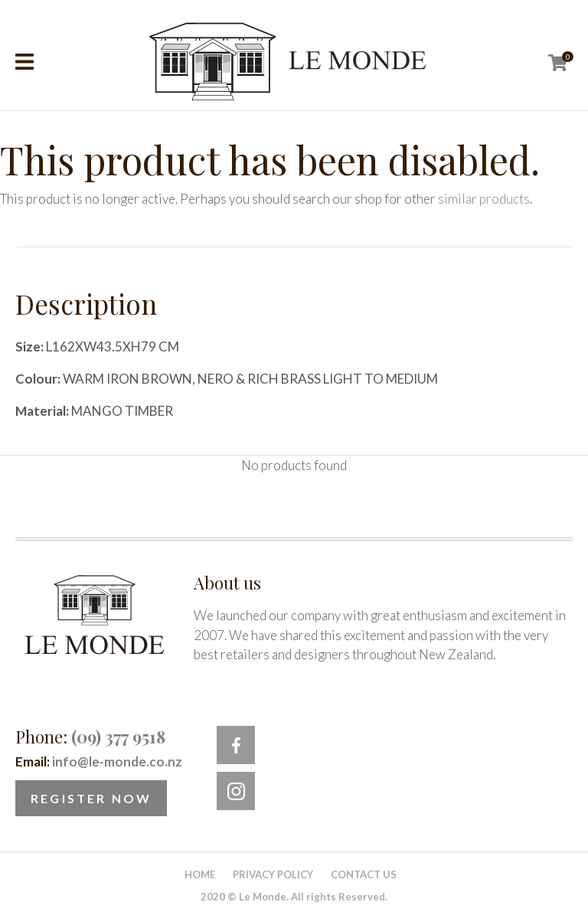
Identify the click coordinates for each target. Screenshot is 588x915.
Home (200, 874)
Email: (99, 761)
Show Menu (24, 62)
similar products (484, 199)
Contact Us (364, 874)
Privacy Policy (273, 874)
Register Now (91, 798)
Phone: (90, 737)
